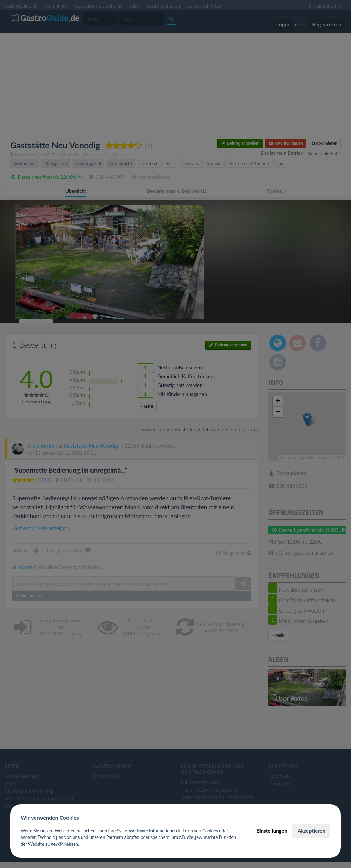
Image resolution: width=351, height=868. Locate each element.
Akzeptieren (311, 831)
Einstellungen (272, 831)
